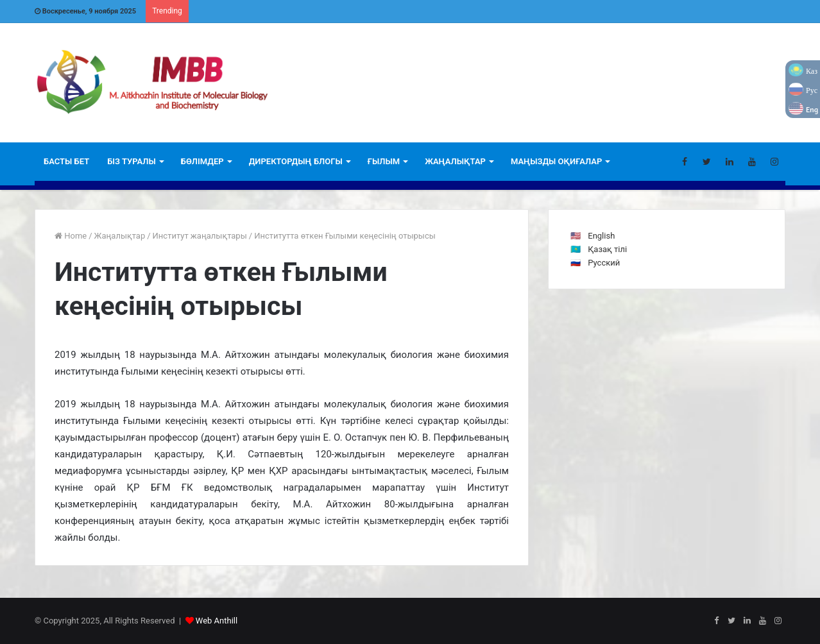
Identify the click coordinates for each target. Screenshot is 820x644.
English (601, 236)
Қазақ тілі (607, 249)
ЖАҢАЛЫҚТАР (455, 161)
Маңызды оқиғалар (556, 161)
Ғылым (384, 161)
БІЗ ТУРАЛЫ (132, 161)
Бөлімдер (202, 161)
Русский (604, 263)
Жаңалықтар (120, 236)
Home (71, 236)
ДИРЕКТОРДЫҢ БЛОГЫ (296, 161)
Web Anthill (217, 621)
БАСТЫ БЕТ (66, 161)
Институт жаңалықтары (200, 236)
